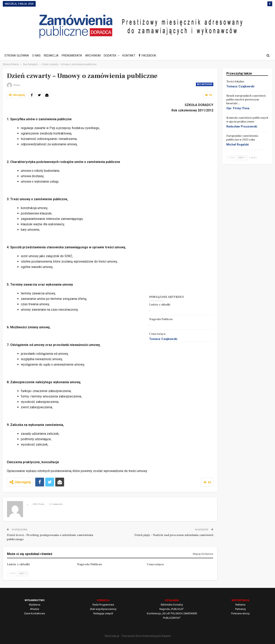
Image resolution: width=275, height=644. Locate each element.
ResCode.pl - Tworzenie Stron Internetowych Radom (138, 636)
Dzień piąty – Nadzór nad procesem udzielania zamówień (174, 535)
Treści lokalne (235, 82)
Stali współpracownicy (103, 609)
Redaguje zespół (103, 613)
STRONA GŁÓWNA (17, 56)
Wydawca (35, 605)
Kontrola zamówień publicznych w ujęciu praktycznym (247, 120)
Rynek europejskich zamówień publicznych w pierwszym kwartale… (246, 100)
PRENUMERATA (74, 56)
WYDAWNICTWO (35, 600)
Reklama (240, 605)
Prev (12, 574)
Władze (35, 609)
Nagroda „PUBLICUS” (172, 609)
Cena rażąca (157, 334)
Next (23, 574)
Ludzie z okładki (160, 305)
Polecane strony (240, 613)
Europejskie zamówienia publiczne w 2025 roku (242, 138)
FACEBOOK (152, 56)
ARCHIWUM (95, 56)
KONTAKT (132, 56)
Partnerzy (240, 609)
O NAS (37, 56)
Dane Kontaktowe (35, 613)
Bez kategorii (205, 84)
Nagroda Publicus (161, 319)
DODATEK (113, 56)
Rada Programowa (103, 605)
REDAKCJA (52, 56)
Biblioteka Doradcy (172, 605)
